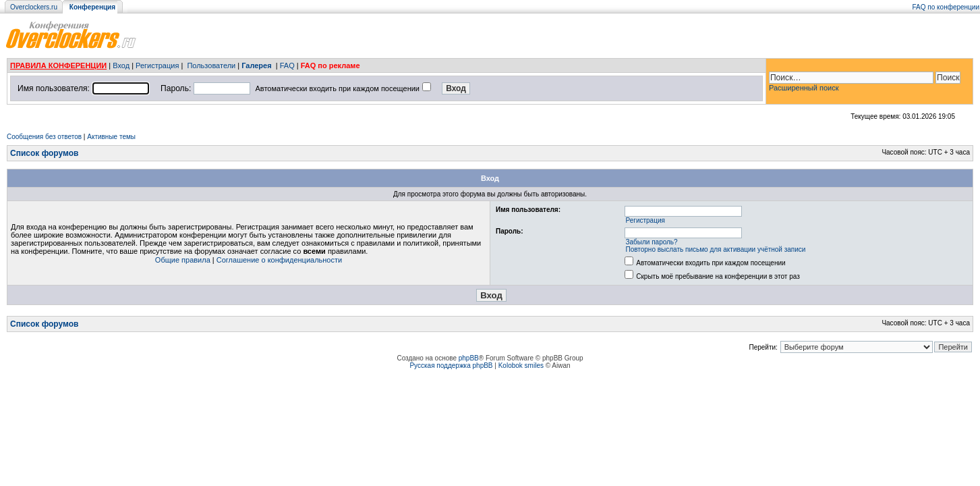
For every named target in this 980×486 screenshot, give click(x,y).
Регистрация (157, 65)
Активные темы (111, 137)
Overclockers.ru (34, 7)
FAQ (287, 65)
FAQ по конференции (946, 7)
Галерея (256, 65)
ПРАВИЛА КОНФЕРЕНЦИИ (58, 65)
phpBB (469, 358)
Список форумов (44, 153)
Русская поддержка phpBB (451, 366)
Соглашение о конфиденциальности (279, 260)
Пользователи (211, 65)
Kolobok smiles (521, 366)
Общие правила (183, 260)
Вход (121, 65)
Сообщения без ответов (44, 137)
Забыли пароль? (651, 242)
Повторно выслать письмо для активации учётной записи (715, 249)
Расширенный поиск (804, 88)
